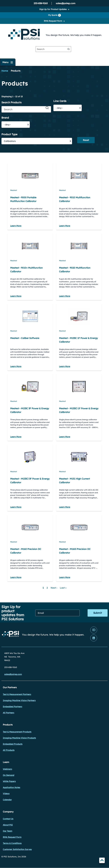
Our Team (8, 831)
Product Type (9, 134)
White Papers (9, 781)
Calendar (7, 800)
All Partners (9, 713)
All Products (9, 750)
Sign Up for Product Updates (53, 9)
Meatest (14, 190)
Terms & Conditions (12, 843)
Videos (6, 794)
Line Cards (60, 101)
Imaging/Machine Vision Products (19, 738)
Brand (5, 118)
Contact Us (8, 819)
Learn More (16, 226)
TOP (102, 861)
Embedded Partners (12, 707)
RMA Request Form (53, 21)
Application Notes (11, 787)
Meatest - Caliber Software (25, 338)
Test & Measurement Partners (17, 694)
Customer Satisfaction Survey (17, 849)
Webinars (7, 769)
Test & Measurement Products (17, 732)
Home (5, 71)
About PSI (8, 825)
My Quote (54, 15)
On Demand (9, 775)
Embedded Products (13, 744)
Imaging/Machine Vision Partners (19, 700)
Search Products (11, 103)
